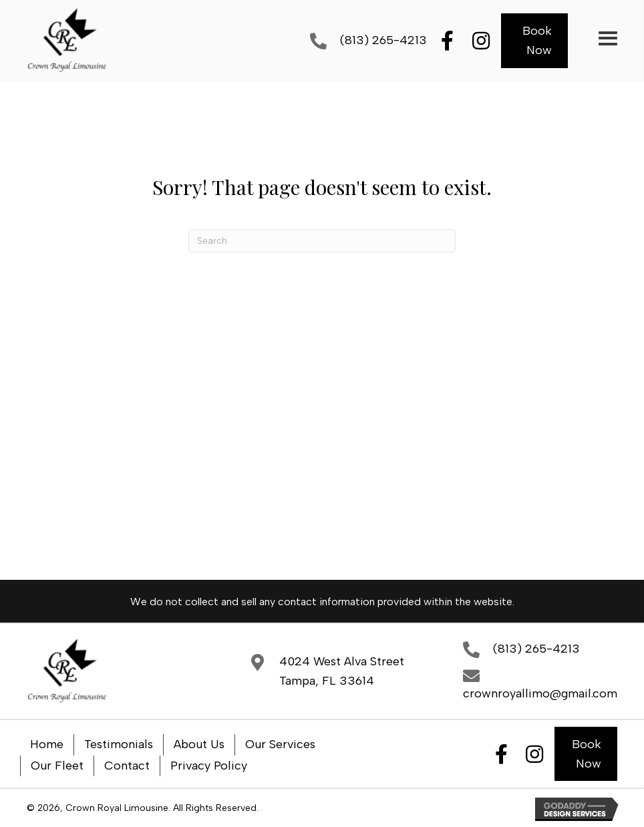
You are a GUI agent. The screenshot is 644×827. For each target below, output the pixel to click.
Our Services (280, 744)
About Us (199, 744)
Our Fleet (57, 766)
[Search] (322, 241)
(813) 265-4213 (383, 40)
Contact (127, 766)
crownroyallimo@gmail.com (540, 693)
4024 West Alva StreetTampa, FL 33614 (342, 671)
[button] (448, 41)
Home (47, 744)
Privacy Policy (209, 766)
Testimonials (119, 744)
